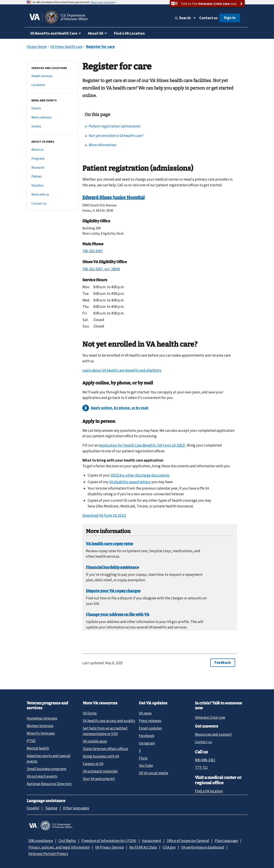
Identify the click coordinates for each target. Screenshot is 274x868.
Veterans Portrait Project (48, 854)
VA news (145, 713)
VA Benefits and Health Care (54, 33)
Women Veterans (40, 726)
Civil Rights (67, 841)
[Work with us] (52, 195)
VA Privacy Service (110, 847)
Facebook (147, 736)
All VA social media (153, 773)
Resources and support (213, 734)
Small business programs (47, 769)
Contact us (208, 18)
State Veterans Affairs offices (105, 749)
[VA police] (52, 186)
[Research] (52, 168)
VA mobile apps (95, 741)
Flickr (143, 758)
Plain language (226, 841)
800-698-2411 (205, 760)
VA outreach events (42, 776)
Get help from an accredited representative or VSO (105, 731)
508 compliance (41, 841)
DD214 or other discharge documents (140, 475)
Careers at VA (93, 764)
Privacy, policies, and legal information (59, 847)
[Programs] (52, 159)
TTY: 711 (201, 767)
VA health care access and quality (109, 721)
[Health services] (52, 76)
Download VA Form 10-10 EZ (104, 515)
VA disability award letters (130, 482)
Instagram (147, 743)
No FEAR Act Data (143, 847)
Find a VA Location (129, 33)
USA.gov (169, 847)
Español (33, 808)
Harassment (152, 841)
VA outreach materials (100, 771)
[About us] (52, 150)
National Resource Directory (49, 784)
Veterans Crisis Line (210, 717)
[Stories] (52, 126)
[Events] (52, 108)
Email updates (150, 728)
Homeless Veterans (42, 718)
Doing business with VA (101, 756)
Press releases (150, 721)
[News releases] (52, 117)
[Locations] (52, 85)
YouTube (146, 765)
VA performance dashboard (203, 847)
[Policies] (52, 177)
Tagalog (51, 808)
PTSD (31, 741)
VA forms (90, 713)
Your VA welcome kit (99, 779)
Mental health (38, 748)
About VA (96, 33)
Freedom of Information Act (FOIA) (109, 841)
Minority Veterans (41, 733)
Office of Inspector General (188, 841)
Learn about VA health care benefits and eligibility (122, 370)
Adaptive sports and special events (49, 759)
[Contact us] (52, 204)
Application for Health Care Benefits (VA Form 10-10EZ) (142, 445)
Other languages (76, 808)
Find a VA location (209, 791)
